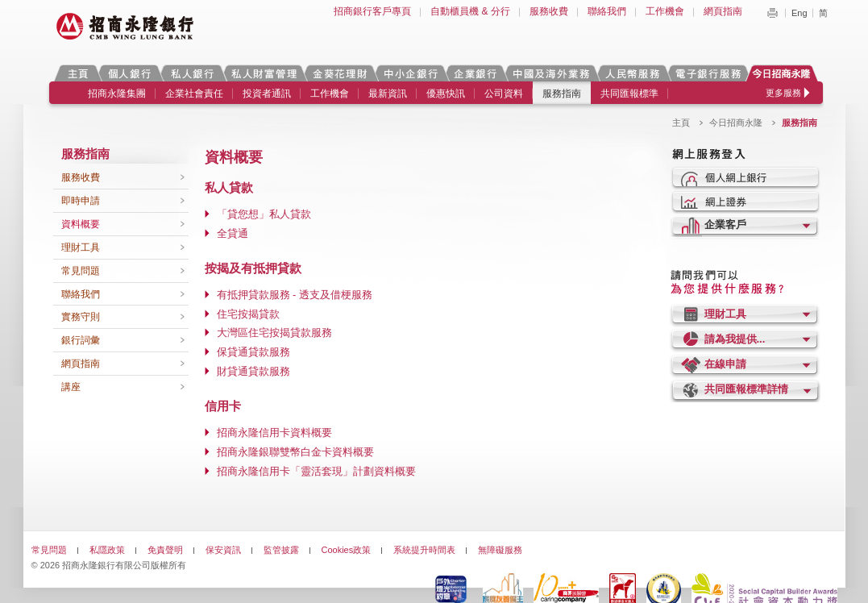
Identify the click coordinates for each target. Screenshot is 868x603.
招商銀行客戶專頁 (372, 11)
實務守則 (81, 317)
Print (772, 13)
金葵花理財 (339, 73)
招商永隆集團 (117, 94)
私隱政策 (107, 550)
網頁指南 (723, 11)
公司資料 (504, 94)
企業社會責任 (194, 94)
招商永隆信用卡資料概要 (274, 432)
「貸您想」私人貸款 (264, 214)
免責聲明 (165, 550)
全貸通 (233, 233)
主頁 (78, 73)
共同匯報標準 (629, 94)
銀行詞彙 (81, 340)
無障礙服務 (500, 550)
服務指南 (562, 94)
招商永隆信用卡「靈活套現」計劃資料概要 (316, 471)
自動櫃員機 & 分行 (470, 11)
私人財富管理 (264, 73)
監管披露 (281, 550)
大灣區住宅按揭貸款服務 (274, 333)
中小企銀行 (410, 73)
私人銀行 (192, 73)
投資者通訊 (267, 94)
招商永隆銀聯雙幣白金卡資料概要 (295, 452)
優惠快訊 (446, 94)
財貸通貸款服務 (253, 371)
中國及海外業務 (550, 73)
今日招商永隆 (784, 73)
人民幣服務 (632, 73)
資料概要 (81, 224)
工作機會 (665, 11)
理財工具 (81, 247)
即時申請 (81, 201)
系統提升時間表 (424, 550)
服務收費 (549, 11)
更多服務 (783, 93)
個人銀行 (129, 73)
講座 (71, 387)
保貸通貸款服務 (253, 352)
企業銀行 (475, 73)
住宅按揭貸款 (248, 314)
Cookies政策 (347, 550)
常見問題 (81, 271)
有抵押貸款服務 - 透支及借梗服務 (295, 295)
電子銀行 (708, 73)
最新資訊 (388, 94)
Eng (799, 13)
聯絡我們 (607, 11)
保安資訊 (223, 550)
